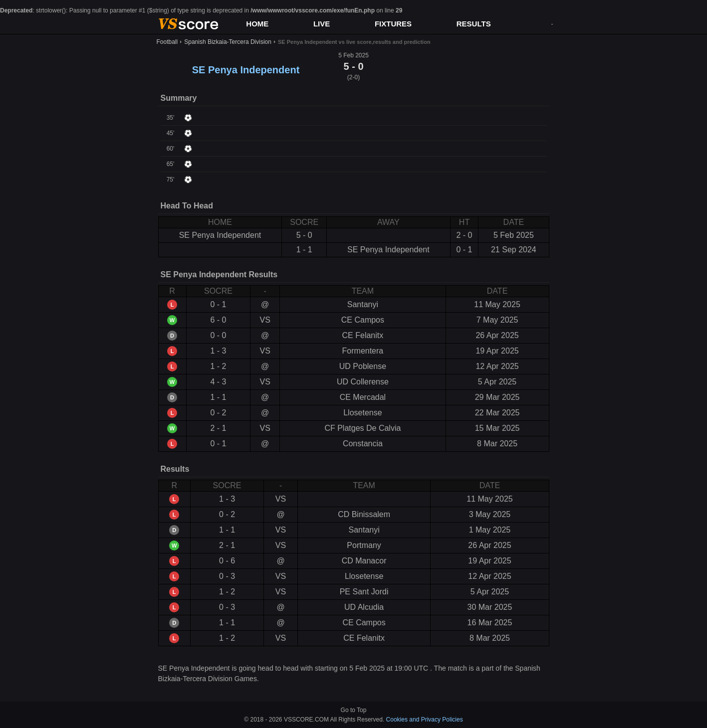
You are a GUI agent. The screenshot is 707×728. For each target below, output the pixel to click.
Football (167, 42)
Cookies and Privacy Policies (425, 720)
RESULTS (474, 24)
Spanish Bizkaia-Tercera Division (228, 42)
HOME (257, 24)
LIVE (322, 24)
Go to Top (354, 710)
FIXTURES (393, 24)
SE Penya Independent (246, 70)
